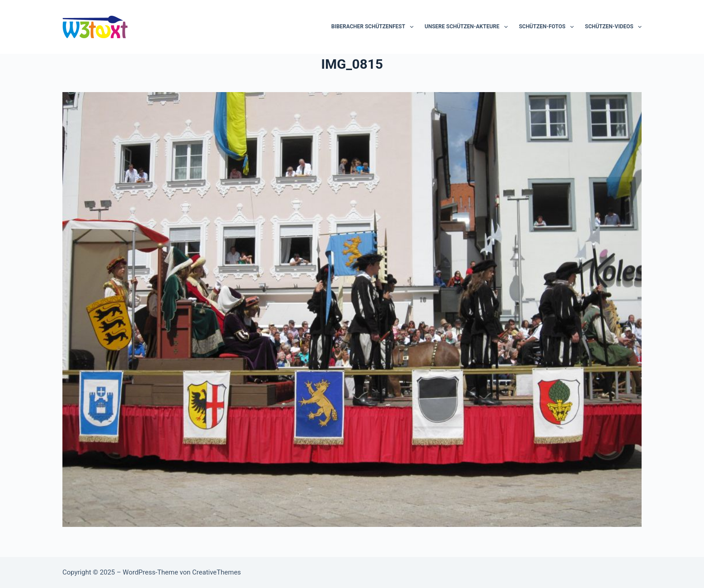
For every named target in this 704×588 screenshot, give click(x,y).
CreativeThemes (217, 572)
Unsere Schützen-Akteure (468, 27)
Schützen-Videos (613, 27)
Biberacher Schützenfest (374, 27)
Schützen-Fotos (548, 27)
